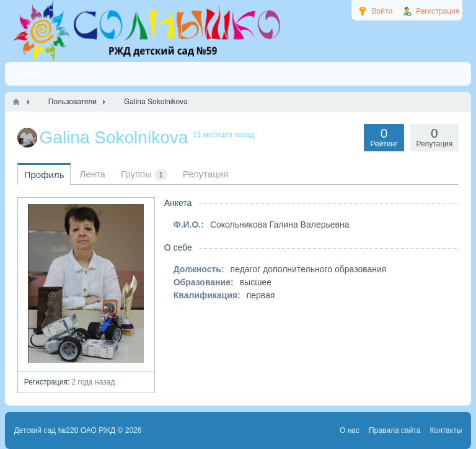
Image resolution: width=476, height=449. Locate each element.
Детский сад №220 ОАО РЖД (65, 430)
